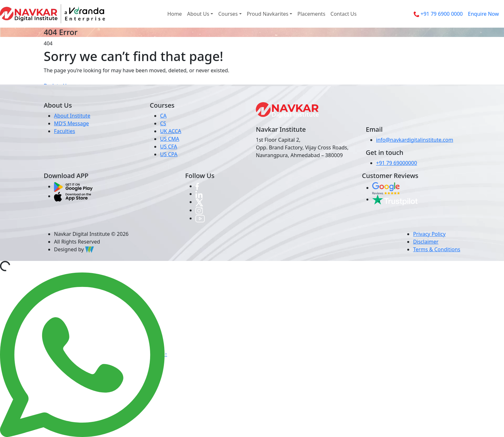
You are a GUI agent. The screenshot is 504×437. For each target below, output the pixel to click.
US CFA (169, 147)
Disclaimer (426, 242)
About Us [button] (198, 14)
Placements (311, 14)
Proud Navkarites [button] (268, 14)
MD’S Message (72, 123)
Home (175, 14)
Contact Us (343, 14)
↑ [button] (166, 354)
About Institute (72, 116)
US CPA (169, 154)
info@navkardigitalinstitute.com (415, 140)
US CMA (170, 139)
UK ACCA (171, 131)
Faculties (65, 131)
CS (163, 123)
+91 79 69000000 (396, 163)
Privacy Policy (429, 234)
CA (163, 116)
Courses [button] (228, 14)
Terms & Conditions (437, 249)
